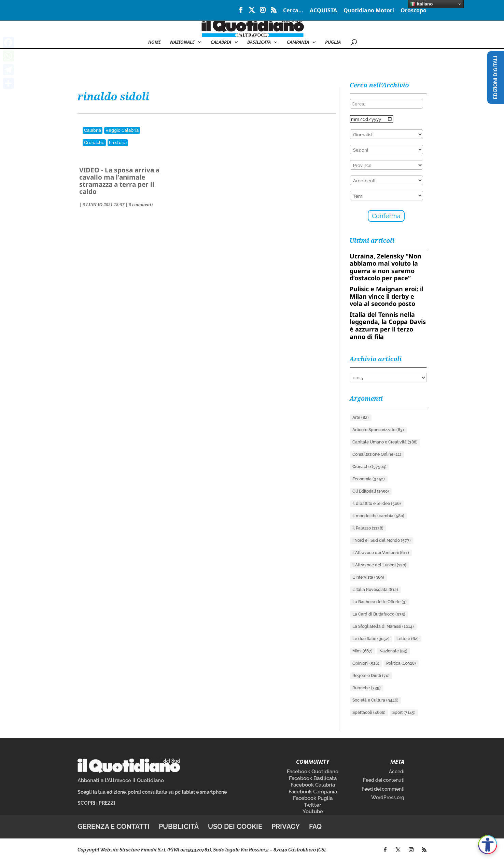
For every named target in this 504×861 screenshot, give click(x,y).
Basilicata (259, 42)
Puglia (333, 42)
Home (155, 42)
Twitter (313, 805)
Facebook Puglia (313, 798)
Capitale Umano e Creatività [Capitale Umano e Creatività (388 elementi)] (385, 442)
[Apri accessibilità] (488, 845)
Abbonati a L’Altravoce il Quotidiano (121, 780)
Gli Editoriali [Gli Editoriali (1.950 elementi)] (371, 491)
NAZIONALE (182, 42)
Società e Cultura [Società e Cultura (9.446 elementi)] (375, 700)
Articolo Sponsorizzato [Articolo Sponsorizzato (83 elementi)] (378, 430)
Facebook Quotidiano (313, 772)
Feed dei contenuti (384, 780)
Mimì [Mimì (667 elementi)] (362, 651)
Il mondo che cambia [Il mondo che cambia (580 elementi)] (378, 516)
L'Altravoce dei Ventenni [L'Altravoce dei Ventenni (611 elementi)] (381, 553)
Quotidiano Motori (369, 11)
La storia (118, 143)
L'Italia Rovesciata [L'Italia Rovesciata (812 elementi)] (375, 590)
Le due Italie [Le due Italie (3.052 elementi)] (371, 639)
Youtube (313, 811)
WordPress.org (388, 798)
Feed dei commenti (383, 789)
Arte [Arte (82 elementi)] (361, 418)
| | (104, 205)
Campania (298, 42)
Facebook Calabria (313, 785)
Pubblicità (179, 827)
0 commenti (141, 205)
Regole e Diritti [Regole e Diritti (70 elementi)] (371, 676)
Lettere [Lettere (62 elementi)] (408, 639)
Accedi (397, 772)
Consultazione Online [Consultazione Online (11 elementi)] (377, 454)
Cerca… (293, 11)
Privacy (286, 827)
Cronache (94, 143)
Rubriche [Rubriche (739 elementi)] (367, 688)
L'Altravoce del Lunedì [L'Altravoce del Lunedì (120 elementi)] (379, 565)
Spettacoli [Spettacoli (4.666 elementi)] (369, 712)
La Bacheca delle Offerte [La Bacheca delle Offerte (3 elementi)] (380, 602)
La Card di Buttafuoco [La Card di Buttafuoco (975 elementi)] (379, 614)
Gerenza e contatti (114, 827)
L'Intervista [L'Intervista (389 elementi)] (368, 577)
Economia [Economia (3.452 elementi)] (369, 479)
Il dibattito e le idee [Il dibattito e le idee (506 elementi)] (377, 504)
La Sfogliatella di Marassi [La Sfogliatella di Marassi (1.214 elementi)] (383, 626)
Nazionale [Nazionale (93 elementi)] (393, 651)
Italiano (421, 4)
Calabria (221, 42)
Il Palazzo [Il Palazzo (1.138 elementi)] (368, 528)
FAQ (315, 827)
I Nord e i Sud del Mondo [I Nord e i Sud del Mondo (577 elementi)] (382, 540)
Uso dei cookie (235, 827)
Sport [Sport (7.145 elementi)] (404, 712)
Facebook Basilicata (313, 778)
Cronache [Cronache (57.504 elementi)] (369, 467)
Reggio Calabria (122, 130)
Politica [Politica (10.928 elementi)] (401, 663)
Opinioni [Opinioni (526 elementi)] (366, 663)
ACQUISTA (323, 11)
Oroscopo (414, 11)
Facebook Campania (313, 792)
